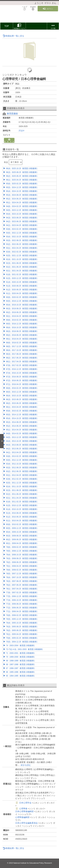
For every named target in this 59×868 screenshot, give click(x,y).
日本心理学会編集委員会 (27, 823)
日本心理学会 (25, 803)
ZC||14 (21, 131)
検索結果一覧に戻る (13, 36)
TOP (7, 26)
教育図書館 (12, 114)
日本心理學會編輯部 (24, 811)
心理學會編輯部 (22, 817)
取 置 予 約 (9, 140)
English (33, 8)
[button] (19, 27)
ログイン (48, 9)
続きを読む (26, 765)
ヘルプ (25, 8)
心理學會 (23, 809)
